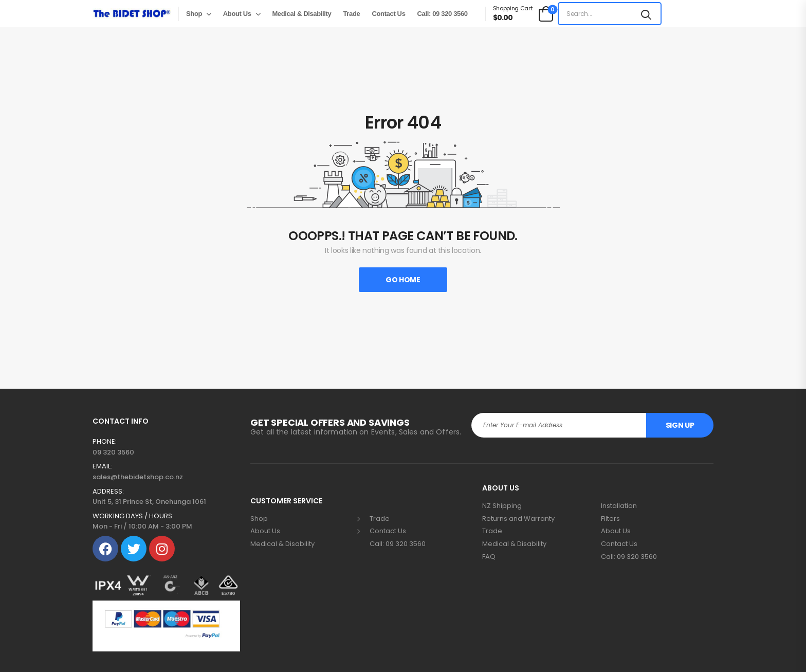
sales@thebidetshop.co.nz (138, 477)
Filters (610, 519)
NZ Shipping (502, 506)
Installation (619, 506)
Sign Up (680, 425)
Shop (194, 14)
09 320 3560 (113, 452)
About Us (237, 14)
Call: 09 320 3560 (443, 14)
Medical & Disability (301, 14)
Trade (351, 14)
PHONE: (105, 442)
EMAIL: (102, 466)
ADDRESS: (108, 492)
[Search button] (646, 14)
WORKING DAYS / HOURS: (133, 516)
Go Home (403, 280)
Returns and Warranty (518, 519)
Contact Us (388, 14)
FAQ (489, 557)
